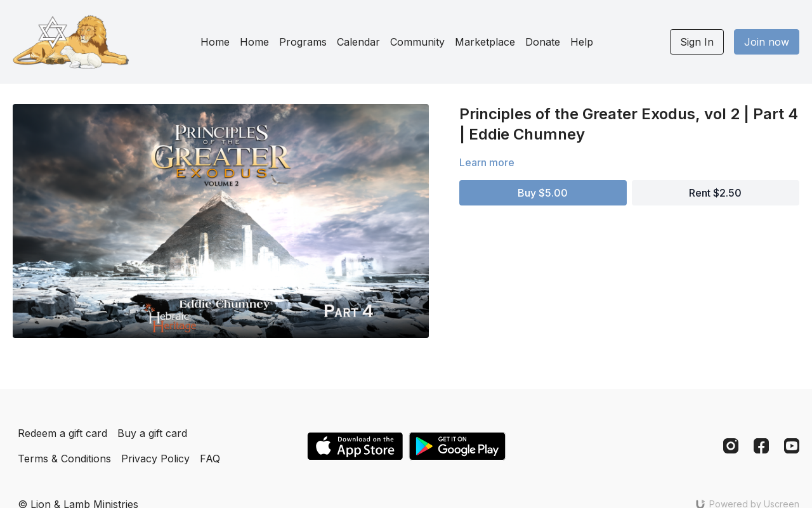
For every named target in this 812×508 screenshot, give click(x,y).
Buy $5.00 (543, 193)
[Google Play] (457, 446)
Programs (303, 42)
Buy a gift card (152, 433)
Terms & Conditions (64, 459)
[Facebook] (761, 446)
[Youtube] (792, 446)
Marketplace (485, 42)
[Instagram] (731, 446)
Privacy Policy (155, 459)
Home (215, 42)
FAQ (210, 459)
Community (417, 42)
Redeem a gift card (62, 433)
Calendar (358, 42)
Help (582, 42)
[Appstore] (355, 446)
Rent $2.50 (715, 193)
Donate (543, 42)
